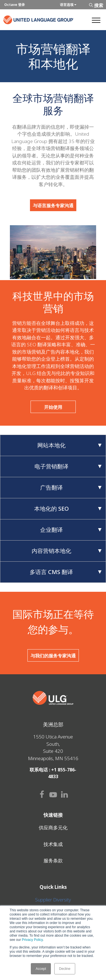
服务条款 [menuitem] (53, 860)
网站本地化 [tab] (70, 445)
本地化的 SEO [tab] (68, 509)
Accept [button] (41, 969)
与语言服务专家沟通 (53, 206)
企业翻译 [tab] (71, 530)
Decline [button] (65, 969)
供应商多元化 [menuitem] (53, 828)
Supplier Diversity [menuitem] (53, 900)
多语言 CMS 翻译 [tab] (66, 572)
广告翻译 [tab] (71, 487)
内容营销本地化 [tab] (67, 551)
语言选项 (68, 5)
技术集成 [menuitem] (53, 844)
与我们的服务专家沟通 (53, 656)
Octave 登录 (15, 5)
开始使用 (53, 407)
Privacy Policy (32, 940)
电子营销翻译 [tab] (68, 466)
